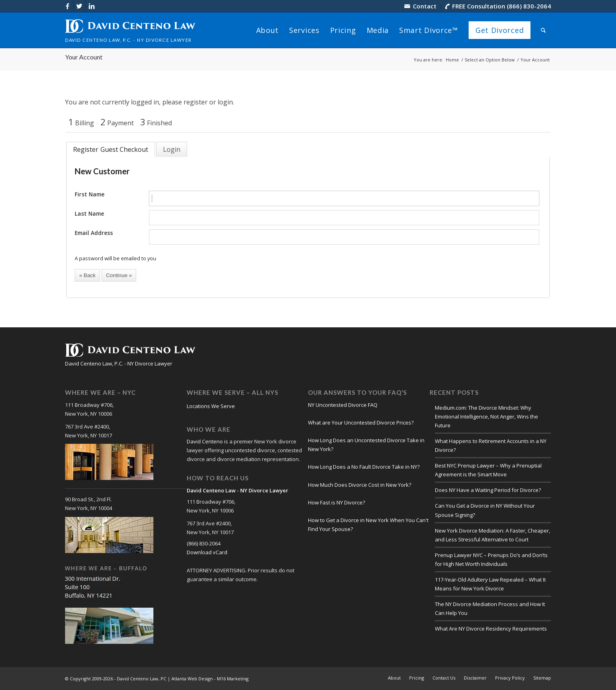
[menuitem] (421, 6)
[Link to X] (79, 6)
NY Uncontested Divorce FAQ (343, 405)
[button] (87, 275)
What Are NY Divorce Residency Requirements (491, 629)
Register (86, 149)
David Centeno (205, 441)
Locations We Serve (211, 406)
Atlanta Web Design (192, 679)
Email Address (94, 233)
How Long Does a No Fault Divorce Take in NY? (364, 467)
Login (172, 149)
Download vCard (207, 552)
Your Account (84, 57)
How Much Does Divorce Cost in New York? (360, 485)
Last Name (89, 213)
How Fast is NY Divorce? (337, 502)
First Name (90, 194)
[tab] (111, 149)
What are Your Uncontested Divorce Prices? (361, 423)
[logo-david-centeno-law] (130, 30)
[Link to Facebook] (67, 6)
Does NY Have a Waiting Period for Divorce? (488, 490)
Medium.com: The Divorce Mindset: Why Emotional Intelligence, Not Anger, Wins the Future (486, 416)
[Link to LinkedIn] (92, 6)
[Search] (543, 30)
